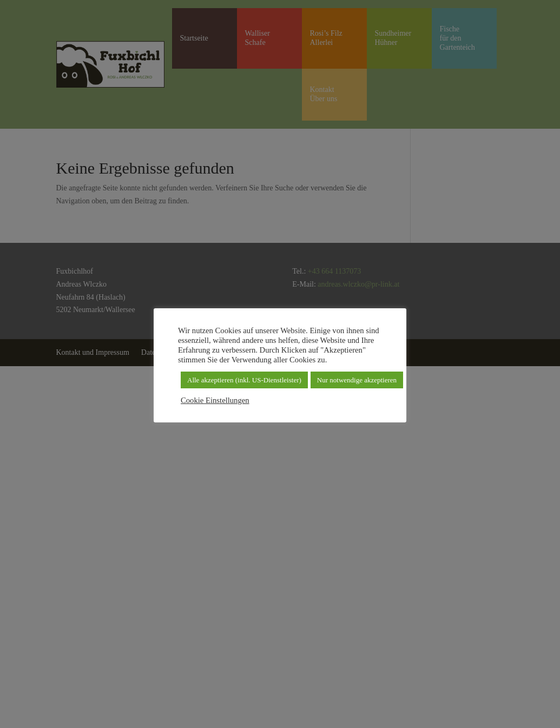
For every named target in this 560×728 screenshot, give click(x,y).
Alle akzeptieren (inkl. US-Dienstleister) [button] (244, 380)
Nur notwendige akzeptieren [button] (357, 380)
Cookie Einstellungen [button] (215, 400)
